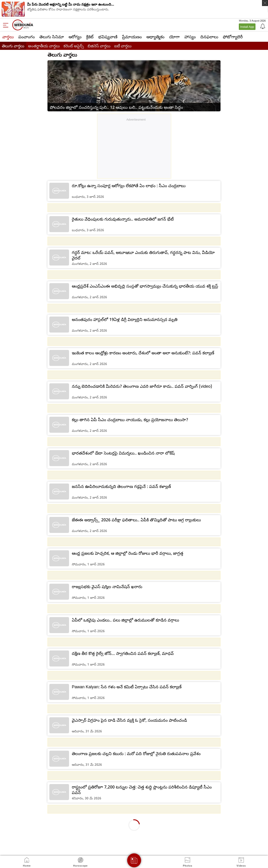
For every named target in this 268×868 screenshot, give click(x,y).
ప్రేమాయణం (132, 37)
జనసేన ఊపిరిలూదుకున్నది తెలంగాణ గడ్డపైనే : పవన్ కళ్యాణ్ (121, 486)
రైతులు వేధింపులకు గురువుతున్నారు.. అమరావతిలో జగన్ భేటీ (123, 219)
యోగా (174, 37)
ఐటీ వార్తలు (123, 46)
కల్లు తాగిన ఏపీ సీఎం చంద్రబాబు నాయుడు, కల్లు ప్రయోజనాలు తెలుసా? (130, 420)
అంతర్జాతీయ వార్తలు (44, 46)
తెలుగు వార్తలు (13, 46)
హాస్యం (190, 37)
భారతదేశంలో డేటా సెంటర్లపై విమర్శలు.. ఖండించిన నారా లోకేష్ (123, 453)
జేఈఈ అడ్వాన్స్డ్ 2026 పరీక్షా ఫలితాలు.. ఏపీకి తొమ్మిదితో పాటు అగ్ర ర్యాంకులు (136, 520)
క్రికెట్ (90, 37)
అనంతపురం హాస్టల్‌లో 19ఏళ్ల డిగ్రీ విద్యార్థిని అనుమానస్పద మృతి (125, 319)
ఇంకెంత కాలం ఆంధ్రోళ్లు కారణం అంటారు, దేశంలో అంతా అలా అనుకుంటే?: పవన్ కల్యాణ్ (143, 353)
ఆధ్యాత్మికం (155, 37)
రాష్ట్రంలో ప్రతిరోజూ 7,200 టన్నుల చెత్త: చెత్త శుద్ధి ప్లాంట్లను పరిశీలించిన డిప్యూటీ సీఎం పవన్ (142, 790)
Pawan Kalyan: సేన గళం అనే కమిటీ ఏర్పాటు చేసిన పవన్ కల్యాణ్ (127, 687)
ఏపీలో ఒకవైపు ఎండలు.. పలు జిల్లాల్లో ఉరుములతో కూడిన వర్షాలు (125, 620)
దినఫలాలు (209, 37)
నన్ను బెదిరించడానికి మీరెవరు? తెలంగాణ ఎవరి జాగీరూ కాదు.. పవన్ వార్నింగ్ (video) (142, 386)
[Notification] (262, 26)
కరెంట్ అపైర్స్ (74, 46)
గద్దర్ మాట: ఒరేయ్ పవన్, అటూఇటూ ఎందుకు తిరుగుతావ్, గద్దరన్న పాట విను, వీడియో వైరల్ (143, 255)
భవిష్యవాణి (108, 37)
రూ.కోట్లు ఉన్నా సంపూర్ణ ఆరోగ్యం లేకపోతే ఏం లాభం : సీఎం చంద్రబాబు (129, 186)
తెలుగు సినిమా (52, 37)
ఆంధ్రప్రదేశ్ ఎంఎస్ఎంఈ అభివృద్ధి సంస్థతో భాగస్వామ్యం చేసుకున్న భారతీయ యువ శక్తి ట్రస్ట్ (145, 286)
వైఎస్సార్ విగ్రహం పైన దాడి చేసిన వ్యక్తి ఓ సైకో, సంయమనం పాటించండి (129, 720)
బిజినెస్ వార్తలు (99, 46)
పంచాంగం (27, 37)
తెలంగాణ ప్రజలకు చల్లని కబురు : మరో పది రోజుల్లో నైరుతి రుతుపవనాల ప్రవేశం (136, 753)
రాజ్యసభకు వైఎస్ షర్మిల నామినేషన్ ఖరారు (107, 586)
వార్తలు (8, 37)
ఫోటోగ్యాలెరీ (233, 37)
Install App (247, 27)
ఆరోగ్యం (75, 37)
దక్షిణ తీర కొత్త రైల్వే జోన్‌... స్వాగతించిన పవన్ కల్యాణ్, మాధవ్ (123, 653)
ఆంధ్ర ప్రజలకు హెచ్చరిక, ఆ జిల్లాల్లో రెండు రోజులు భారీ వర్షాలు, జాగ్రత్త (128, 553)
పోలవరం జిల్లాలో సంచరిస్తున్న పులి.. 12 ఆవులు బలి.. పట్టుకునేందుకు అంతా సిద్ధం (116, 107)
